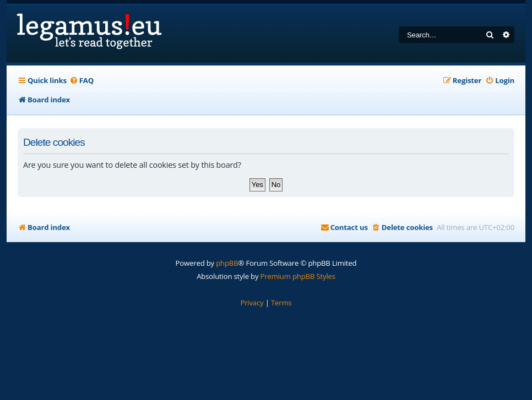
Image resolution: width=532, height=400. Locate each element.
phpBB (227, 263)
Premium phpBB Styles (298, 276)
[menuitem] (82, 81)
